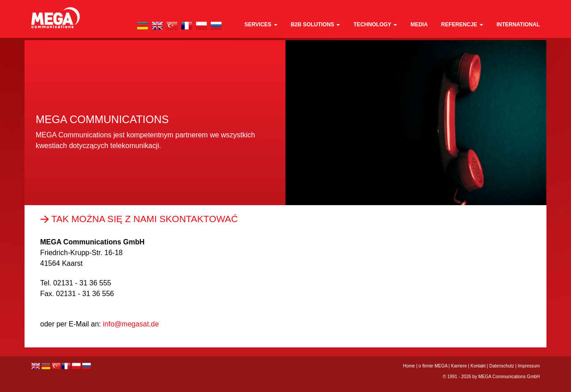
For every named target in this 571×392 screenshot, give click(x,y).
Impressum (529, 366)
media (419, 25)
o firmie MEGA (433, 366)
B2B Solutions (316, 25)
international (518, 25)
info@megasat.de (131, 324)
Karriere (459, 366)
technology (375, 25)
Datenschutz (502, 366)
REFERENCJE (462, 25)
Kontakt (478, 366)
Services (261, 25)
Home (409, 366)
